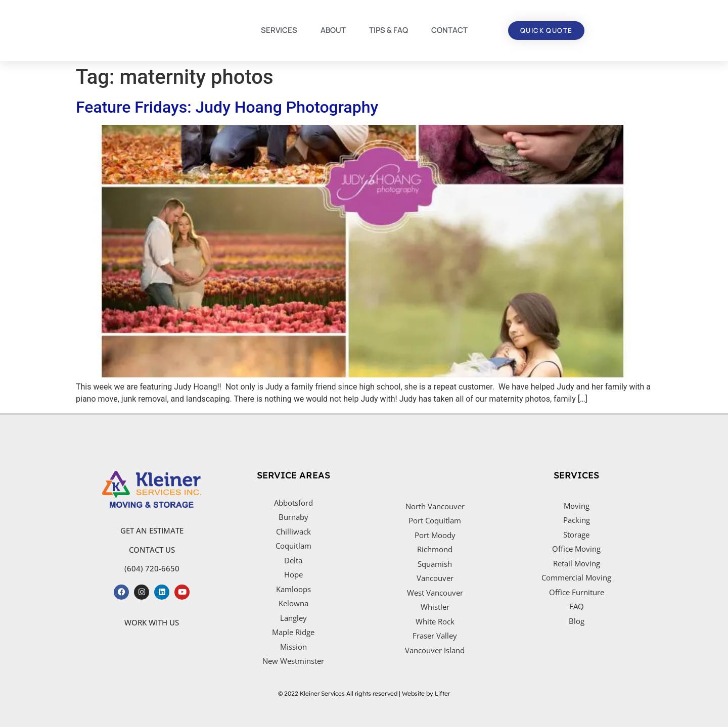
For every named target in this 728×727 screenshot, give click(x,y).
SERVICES (279, 30)
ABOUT (333, 30)
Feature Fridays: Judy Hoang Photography (227, 107)
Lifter (442, 693)
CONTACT (449, 30)
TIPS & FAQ (389, 30)
